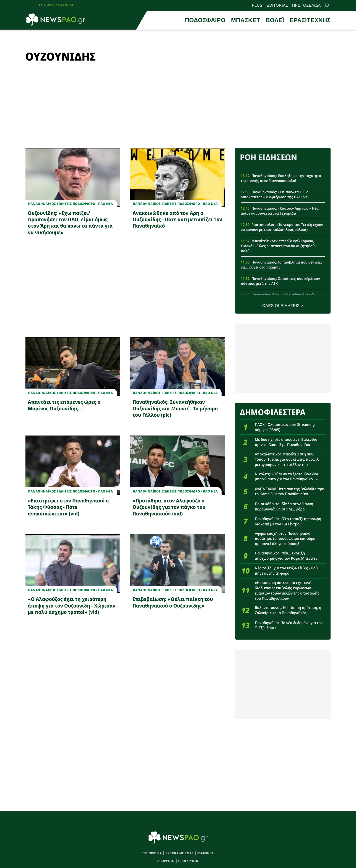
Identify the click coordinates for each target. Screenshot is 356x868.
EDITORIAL (277, 5)
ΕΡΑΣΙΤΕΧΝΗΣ (310, 20)
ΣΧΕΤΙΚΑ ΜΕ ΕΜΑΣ (180, 853)
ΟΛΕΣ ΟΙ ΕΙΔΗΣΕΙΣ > (283, 306)
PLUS (257, 5)
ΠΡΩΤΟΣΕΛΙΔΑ (306, 5)
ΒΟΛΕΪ (275, 20)
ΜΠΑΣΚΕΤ (245, 20)
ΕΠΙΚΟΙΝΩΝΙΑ (152, 853)
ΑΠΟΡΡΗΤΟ (166, 861)
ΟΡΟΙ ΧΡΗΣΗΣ (188, 861)
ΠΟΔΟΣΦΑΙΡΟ (205, 20)
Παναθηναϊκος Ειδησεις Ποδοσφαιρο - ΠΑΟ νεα (71, 204)
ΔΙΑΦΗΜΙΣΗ (206, 853)
